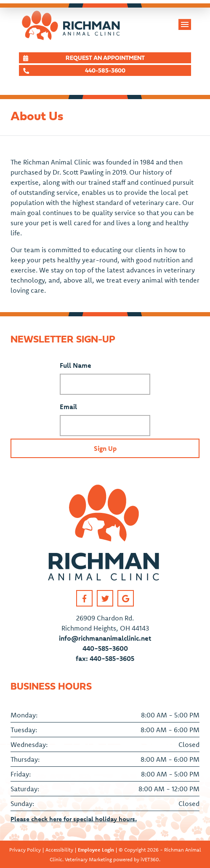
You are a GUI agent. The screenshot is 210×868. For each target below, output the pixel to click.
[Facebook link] (84, 598)
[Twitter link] (105, 598)
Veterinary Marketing (88, 859)
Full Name (76, 365)
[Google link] (126, 598)
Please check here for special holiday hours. (74, 819)
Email (68, 407)
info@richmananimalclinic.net (105, 638)
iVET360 (150, 859)
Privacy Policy (25, 850)
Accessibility (59, 850)
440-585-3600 (105, 648)
